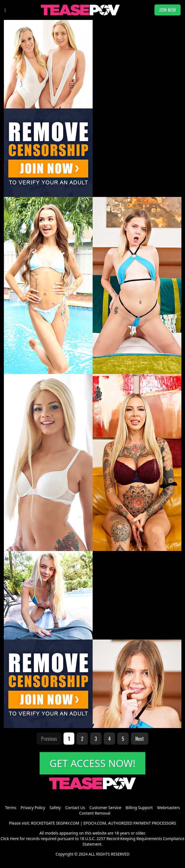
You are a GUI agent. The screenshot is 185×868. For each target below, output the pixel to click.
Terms (11, 808)
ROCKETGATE (43, 823)
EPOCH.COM (95, 823)
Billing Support (139, 808)
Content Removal (95, 813)
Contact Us (75, 808)
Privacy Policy (33, 808)
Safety (55, 808)
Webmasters (169, 808)
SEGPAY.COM (68, 823)
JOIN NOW (168, 10)
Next (140, 739)
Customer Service (105, 808)
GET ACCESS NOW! (93, 763)
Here (14, 839)
